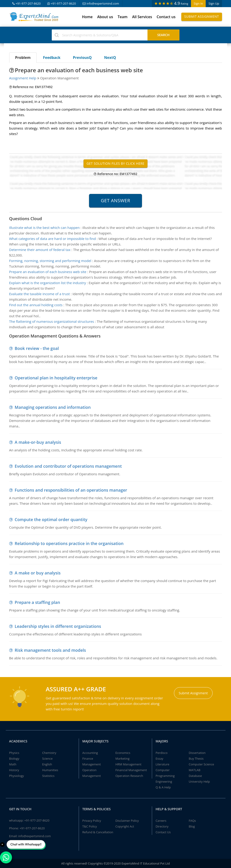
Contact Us (163, 832)
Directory (162, 826)
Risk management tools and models (50, 650)
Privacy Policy (92, 821)
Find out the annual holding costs (36, 305)
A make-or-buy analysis (38, 442)
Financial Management (131, 770)
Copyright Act (125, 826)
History (14, 770)
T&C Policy (90, 826)
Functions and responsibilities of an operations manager (71, 490)
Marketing (122, 758)
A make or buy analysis (38, 573)
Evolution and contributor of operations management (68, 466)
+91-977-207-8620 (27, 3)
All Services (142, 17)
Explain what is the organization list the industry (48, 283)
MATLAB (194, 770)
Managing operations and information (53, 407)
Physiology (17, 776)
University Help (199, 781)
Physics (14, 753)
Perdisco (162, 753)
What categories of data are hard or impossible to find (53, 239)
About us (105, 17)
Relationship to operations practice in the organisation (69, 543)
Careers (161, 821)
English (47, 764)
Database (195, 776)
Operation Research (129, 776)
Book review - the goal (37, 348)
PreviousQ (82, 58)
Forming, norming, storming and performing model (50, 261)
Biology (14, 758)
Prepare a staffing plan (37, 602)
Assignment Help (23, 78)
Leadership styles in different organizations (58, 626)
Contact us (166, 17)
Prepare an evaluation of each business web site (48, 272)
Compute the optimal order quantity (51, 519)
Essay (159, 758)
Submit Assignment (202, 16)
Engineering (164, 781)
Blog (192, 826)
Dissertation (197, 753)
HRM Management (128, 764)
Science (47, 758)
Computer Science (201, 764)
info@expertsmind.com (101, 3)
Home (87, 17)
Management (92, 764)
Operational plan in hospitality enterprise (56, 378)
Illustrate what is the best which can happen (45, 228)
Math (13, 764)
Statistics (48, 776)
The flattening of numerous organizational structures (52, 321)
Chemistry (49, 753)
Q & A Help (163, 787)
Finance (88, 758)
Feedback (52, 58)
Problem (23, 58)
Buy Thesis (196, 758)
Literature (162, 764)
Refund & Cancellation (98, 832)
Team (123, 17)
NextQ (110, 58)
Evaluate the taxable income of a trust (40, 294)
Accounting (90, 753)
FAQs (192, 821)
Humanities (50, 770)
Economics (123, 753)
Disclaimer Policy (127, 821)
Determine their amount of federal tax (40, 250)
